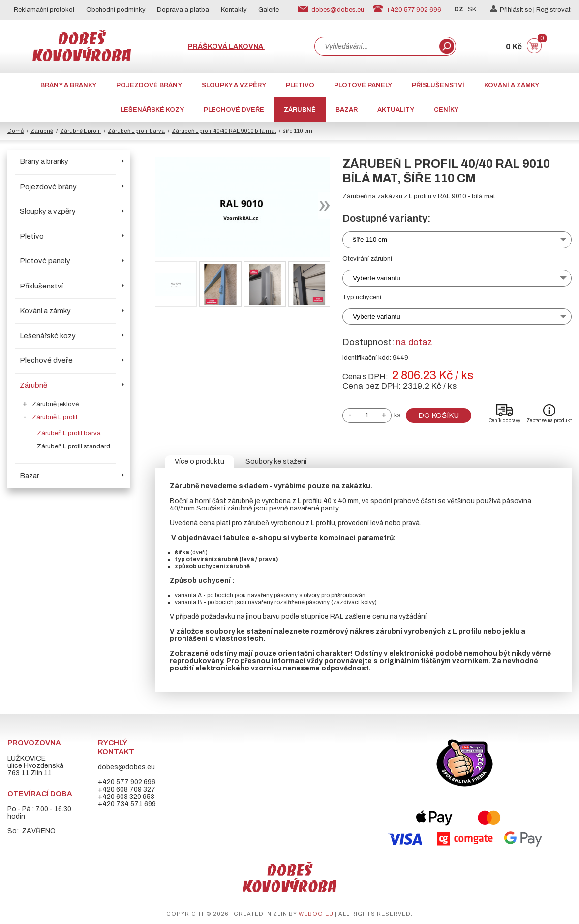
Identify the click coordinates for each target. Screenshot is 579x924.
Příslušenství (438, 85)
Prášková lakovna (226, 47)
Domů (15, 131)
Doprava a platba (183, 10)
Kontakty (234, 10)
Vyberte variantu (377, 278)
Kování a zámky (512, 85)
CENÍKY (446, 110)
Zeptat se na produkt (549, 421)
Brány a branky (68, 85)
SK (472, 9)
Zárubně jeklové (55, 404)
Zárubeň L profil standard (74, 446)
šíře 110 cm (370, 239)
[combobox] (376, 46)
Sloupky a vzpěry (234, 85)
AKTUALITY (396, 110)
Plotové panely (363, 85)
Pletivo (300, 85)
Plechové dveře (234, 110)
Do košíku (439, 415)
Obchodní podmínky (116, 10)
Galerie (269, 10)
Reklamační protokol (44, 10)
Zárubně (300, 110)
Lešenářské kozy (152, 110)
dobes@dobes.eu (338, 9)
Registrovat (553, 10)
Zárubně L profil (80, 131)
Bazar (347, 110)
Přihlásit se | (513, 10)
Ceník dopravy (505, 421)
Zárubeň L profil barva (136, 131)
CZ (459, 9)
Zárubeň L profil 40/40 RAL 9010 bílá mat (224, 131)
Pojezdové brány (149, 85)
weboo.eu (316, 914)
